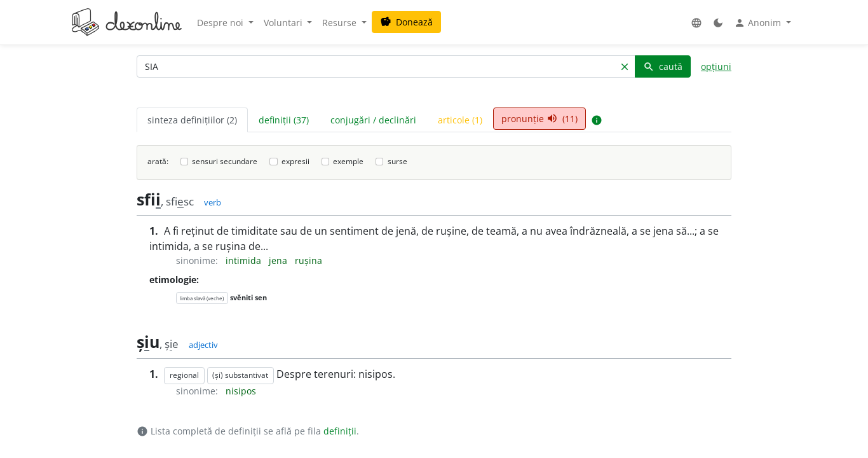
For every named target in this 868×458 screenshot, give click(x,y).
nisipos (241, 391)
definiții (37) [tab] (284, 120)
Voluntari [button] (284, 23)
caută (663, 66)
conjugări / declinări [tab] (373, 120)
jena (279, 260)
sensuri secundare (225, 161)
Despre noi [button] (221, 23)
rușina (309, 260)
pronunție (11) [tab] (539, 119)
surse (397, 161)
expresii (295, 161)
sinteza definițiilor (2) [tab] (192, 120)
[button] (696, 23)
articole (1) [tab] (460, 120)
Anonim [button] (759, 23)
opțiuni (716, 66)
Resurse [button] (341, 23)
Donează (406, 22)
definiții (340, 431)
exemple (348, 161)
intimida (245, 260)
